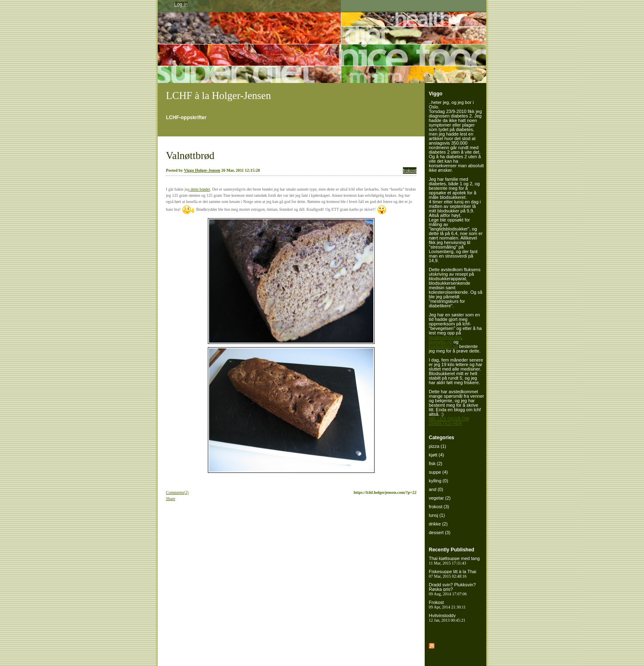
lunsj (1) (437, 515)
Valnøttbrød (190, 156)
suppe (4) (438, 472)
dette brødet (200, 189)
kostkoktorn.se (443, 346)
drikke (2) (438, 524)
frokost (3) (439, 507)
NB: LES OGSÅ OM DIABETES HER (449, 421)
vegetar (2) (440, 498)
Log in (181, 5)
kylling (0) (438, 481)
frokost (410, 171)
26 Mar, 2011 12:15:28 (241, 170)
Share (171, 499)
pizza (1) (437, 446)
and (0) (436, 489)
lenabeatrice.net (445, 337)
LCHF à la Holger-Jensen (218, 96)
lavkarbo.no (440, 342)
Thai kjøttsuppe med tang (454, 561)
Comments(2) (177, 492)
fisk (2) (436, 463)
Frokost (447, 605)
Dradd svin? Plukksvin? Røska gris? (452, 589)
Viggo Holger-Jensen (202, 170)
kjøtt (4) (436, 455)
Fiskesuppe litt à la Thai (452, 574)
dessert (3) (440, 532)
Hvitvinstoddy (447, 618)
